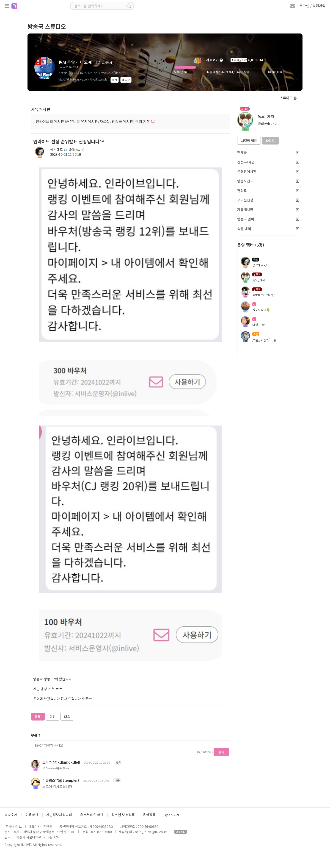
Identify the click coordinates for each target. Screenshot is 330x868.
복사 (115, 80)
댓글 (118, 762)
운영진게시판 (268, 171)
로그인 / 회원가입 (313, 6)
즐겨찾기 (105, 63)
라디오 (270, 141)
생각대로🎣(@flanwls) (67, 149)
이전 (52, 717)
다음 (67, 717)
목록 (38, 717)
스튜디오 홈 (288, 98)
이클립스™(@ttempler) (61, 780)
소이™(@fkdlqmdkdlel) (61, 762)
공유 (126, 80)
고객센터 (181, 832)
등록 (221, 752)
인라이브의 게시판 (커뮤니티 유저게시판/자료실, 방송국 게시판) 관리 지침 (95, 121)
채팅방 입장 (249, 141)
